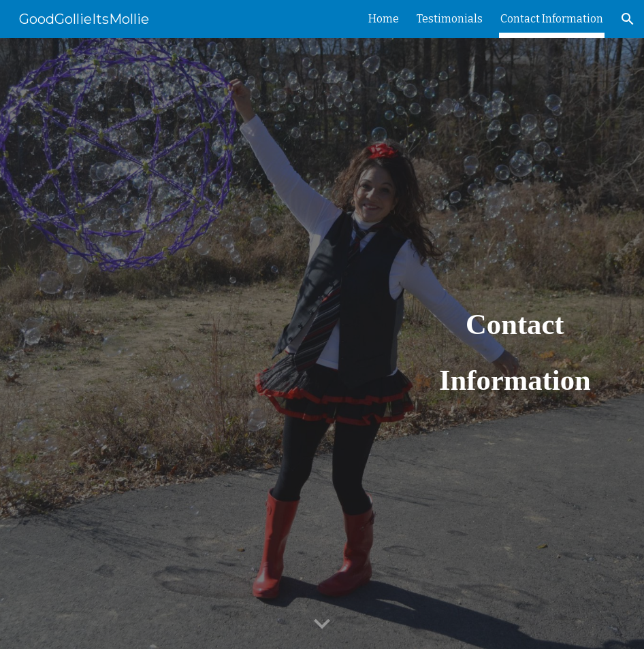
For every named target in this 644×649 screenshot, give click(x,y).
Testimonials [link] (450, 19)
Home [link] (384, 19)
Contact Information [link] (552, 19)
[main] (515, 344)
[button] (628, 19)
